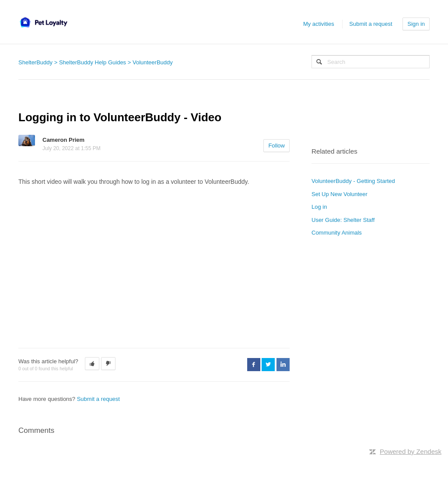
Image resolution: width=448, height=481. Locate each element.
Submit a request (371, 24)
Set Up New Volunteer (339, 194)
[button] (92, 364)
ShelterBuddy (35, 62)
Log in (319, 207)
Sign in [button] (416, 24)
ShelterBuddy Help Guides (93, 62)
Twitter (268, 365)
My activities (319, 24)
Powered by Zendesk (411, 451)
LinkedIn (283, 365)
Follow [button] (276, 146)
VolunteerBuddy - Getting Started (353, 181)
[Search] (371, 62)
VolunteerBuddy (153, 62)
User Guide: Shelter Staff (343, 220)
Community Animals (337, 233)
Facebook (254, 365)
